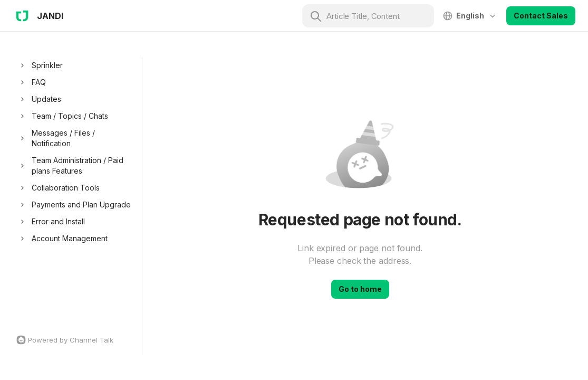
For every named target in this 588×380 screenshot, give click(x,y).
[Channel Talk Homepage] (76, 340)
